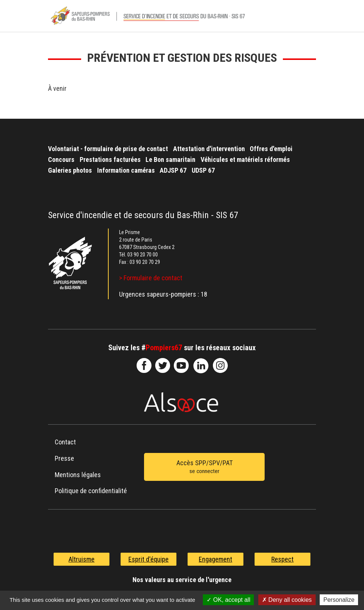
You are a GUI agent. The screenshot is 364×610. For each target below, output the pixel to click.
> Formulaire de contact (151, 278)
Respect (282, 559)
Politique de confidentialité (91, 491)
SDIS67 (144, 365)
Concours (61, 159)
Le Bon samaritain (170, 159)
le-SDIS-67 (163, 365)
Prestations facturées (110, 159)
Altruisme (82, 559)
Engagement (215, 559)
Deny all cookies (287, 600)
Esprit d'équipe (149, 559)
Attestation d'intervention (209, 149)
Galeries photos (70, 170)
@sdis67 (220, 365)
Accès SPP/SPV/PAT (204, 467)
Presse (64, 458)
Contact (65, 442)
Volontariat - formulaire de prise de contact (108, 149)
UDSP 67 (203, 170)
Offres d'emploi (271, 149)
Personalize (339, 600)
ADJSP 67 (173, 170)
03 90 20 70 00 (143, 255)
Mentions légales (78, 475)
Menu (307, 18)
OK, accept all (228, 600)
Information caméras (126, 170)
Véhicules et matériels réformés (245, 159)
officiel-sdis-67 (181, 365)
